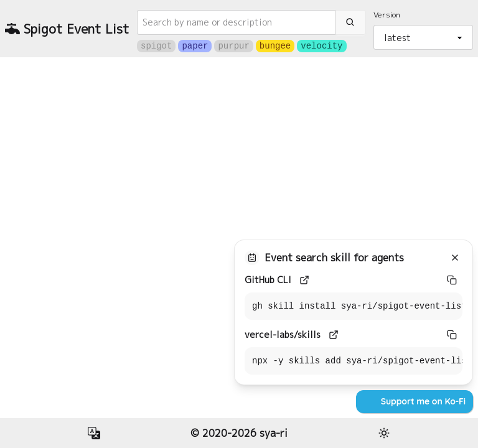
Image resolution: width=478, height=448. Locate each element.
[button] (94, 433)
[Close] (455, 258)
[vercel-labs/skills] (334, 335)
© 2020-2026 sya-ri (239, 433)
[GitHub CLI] (304, 280)
